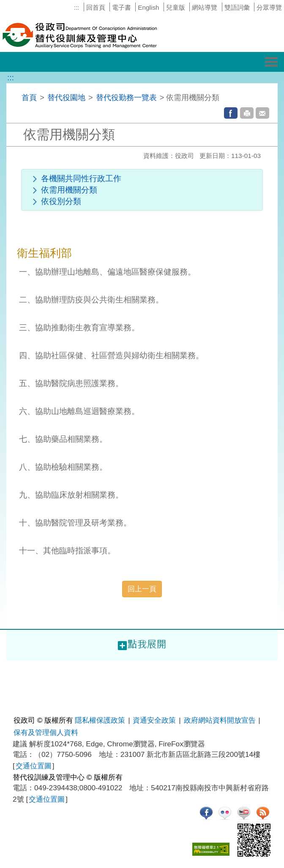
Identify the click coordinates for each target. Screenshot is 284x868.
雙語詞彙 (237, 7)
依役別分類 (61, 201)
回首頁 (96, 7)
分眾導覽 (269, 7)
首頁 (29, 97)
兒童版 (176, 7)
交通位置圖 (34, 766)
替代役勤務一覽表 (126, 97)
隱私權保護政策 (100, 720)
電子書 (122, 7)
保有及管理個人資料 (46, 732)
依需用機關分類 (69, 190)
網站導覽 (205, 7)
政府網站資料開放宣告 (220, 720)
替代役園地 (66, 97)
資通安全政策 (154, 720)
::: (76, 7)
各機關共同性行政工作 (81, 178)
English (148, 7)
